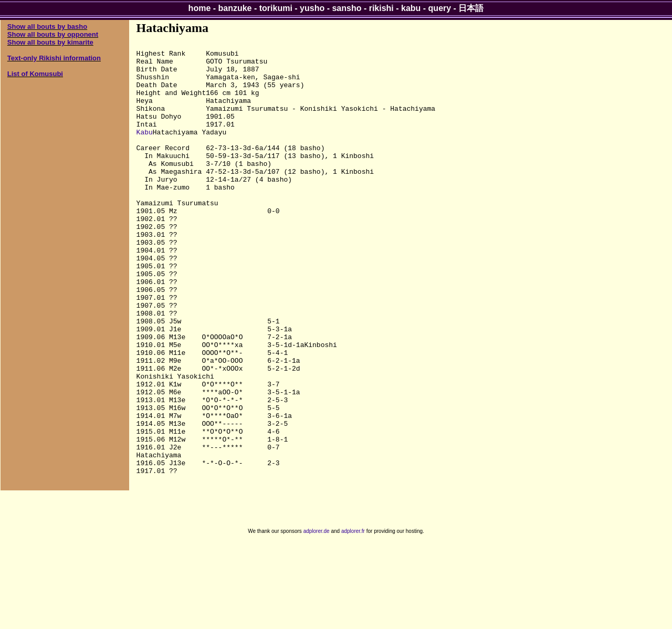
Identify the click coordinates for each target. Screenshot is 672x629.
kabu (411, 8)
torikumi (276, 8)
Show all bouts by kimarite (50, 42)
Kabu (145, 151)
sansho (346, 8)
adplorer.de (317, 618)
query (440, 8)
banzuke (235, 8)
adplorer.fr (353, 618)
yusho (312, 8)
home (200, 8)
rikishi (381, 8)
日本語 (471, 8)
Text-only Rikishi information (54, 58)
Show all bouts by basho (47, 27)
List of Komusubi (35, 74)
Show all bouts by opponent (53, 34)
